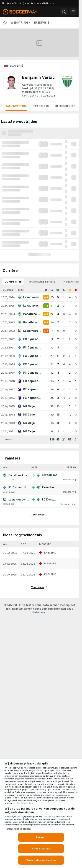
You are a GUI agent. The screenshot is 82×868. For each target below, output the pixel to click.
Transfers (41, 106)
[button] (64, 12)
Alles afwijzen (41, 849)
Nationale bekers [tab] (42, 282)
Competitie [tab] (13, 282)
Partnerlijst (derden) (18, 829)
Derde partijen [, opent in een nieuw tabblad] (25, 803)
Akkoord (41, 837)
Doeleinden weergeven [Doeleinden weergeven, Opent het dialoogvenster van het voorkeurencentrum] (41, 860)
